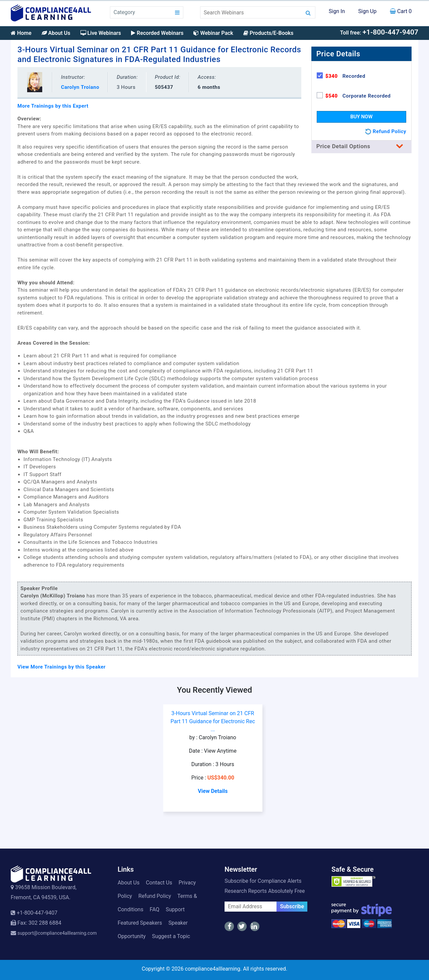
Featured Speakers (140, 923)
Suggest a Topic (171, 936)
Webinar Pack (213, 33)
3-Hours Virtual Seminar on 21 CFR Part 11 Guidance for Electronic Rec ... (213, 721)
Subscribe (292, 906)
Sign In (337, 11)
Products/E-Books (268, 33)
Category (124, 12)
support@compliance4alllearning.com (57, 933)
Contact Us (159, 883)
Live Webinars (101, 33)
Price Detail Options (361, 146)
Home (21, 33)
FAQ (155, 909)
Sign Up (367, 11)
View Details (213, 791)
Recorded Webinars (157, 33)
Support (175, 909)
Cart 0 (401, 11)
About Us (56, 33)
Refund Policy (155, 896)
